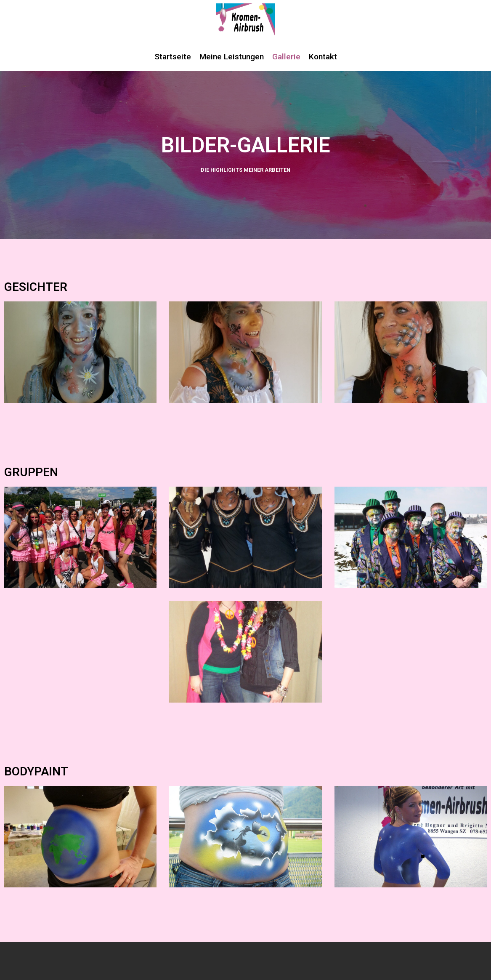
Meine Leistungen (232, 57)
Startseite (173, 57)
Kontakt (323, 57)
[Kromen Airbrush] (246, 19)
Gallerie (286, 57)
